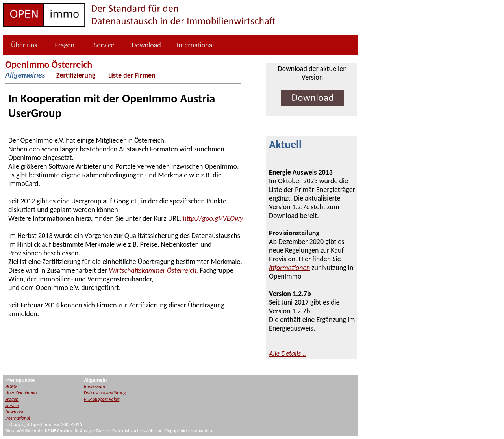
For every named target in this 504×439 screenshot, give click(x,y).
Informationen (289, 268)
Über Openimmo (21, 393)
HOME (11, 387)
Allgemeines (25, 75)
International (195, 45)
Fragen (65, 45)
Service (104, 45)
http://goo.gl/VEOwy (213, 218)
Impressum (94, 387)
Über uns (24, 45)
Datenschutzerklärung (105, 393)
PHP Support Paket (102, 399)
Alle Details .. (287, 353)
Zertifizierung (76, 75)
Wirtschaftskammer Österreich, (153, 270)
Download (146, 45)
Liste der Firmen (132, 75)
